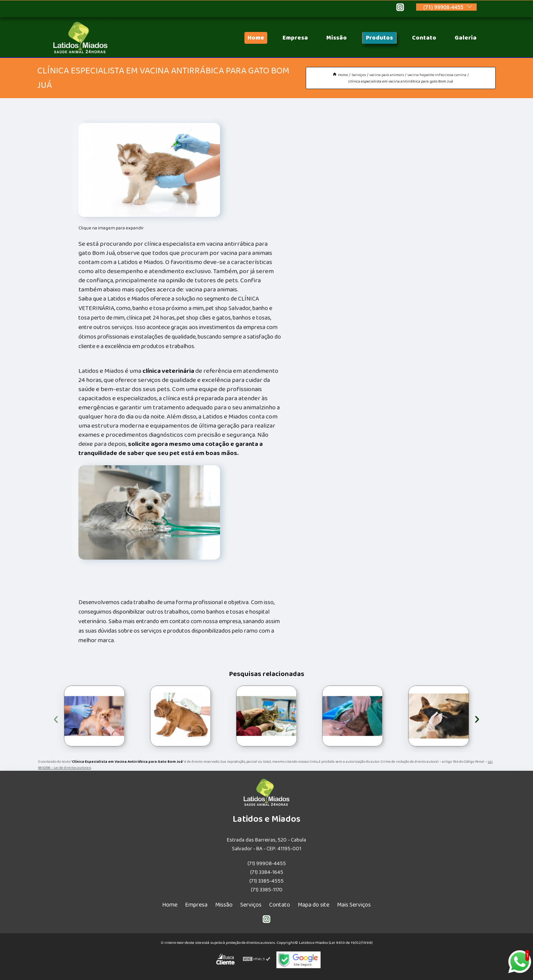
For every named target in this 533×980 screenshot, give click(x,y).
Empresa (295, 38)
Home (256, 38)
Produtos (379, 38)
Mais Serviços (354, 905)
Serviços (251, 905)
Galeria (466, 38)
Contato (424, 38)
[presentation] (56, 718)
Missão (337, 38)
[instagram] (400, 8)
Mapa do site (314, 905)
